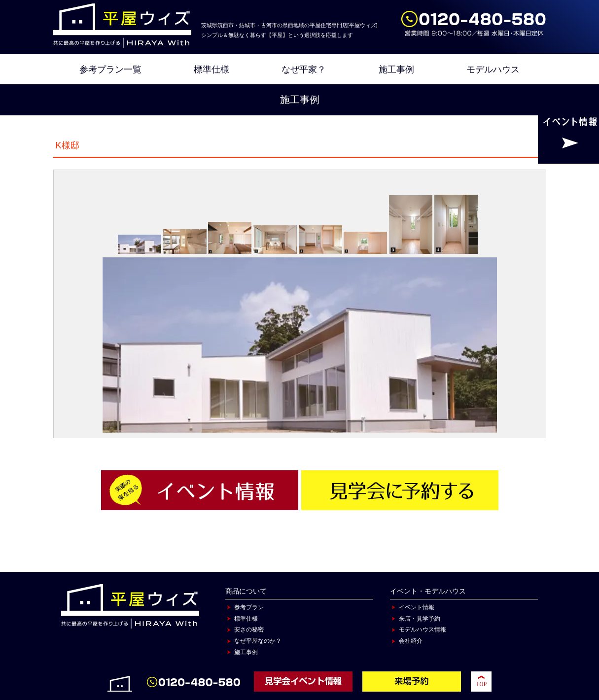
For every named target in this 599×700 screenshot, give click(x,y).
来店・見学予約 (420, 619)
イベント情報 (417, 607)
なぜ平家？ (304, 70)
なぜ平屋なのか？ (258, 641)
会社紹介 (411, 641)
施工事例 (396, 70)
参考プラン (249, 607)
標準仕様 (211, 70)
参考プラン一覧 (110, 70)
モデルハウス (493, 70)
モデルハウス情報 (423, 630)
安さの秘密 (249, 630)
